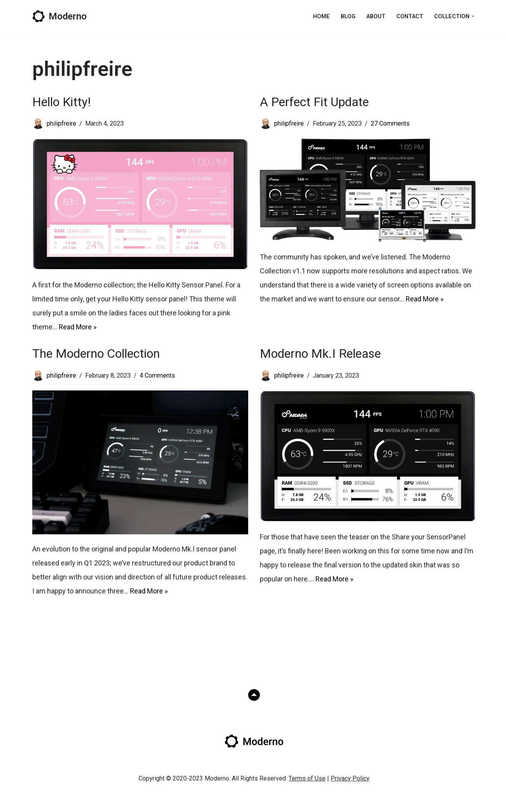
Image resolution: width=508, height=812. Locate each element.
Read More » (78, 327)
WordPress (109, 800)
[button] (473, 16)
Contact (410, 17)
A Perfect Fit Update (314, 102)
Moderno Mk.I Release (320, 353)
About (376, 17)
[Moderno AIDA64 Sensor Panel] (60, 16)
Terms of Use (307, 778)
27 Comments (390, 123)
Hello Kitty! (61, 102)
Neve (40, 800)
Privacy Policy (350, 778)
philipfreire (61, 123)
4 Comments (157, 375)
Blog (348, 17)
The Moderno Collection (96, 353)
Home (321, 17)
